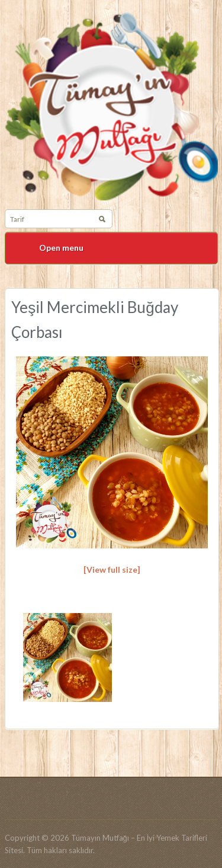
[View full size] (112, 569)
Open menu (61, 248)
